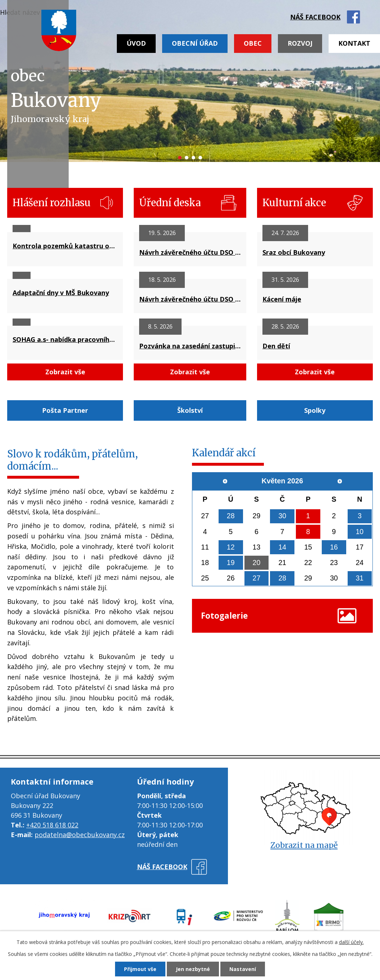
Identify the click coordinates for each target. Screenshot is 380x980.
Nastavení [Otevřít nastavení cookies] (243, 969)
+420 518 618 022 (52, 825)
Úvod (136, 43)
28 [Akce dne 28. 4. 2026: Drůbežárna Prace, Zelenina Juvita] (231, 516)
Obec (253, 43)
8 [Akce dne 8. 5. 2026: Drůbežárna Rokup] (308, 532)
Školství (190, 410)
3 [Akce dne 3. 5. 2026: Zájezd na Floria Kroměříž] (360, 516)
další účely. (351, 942)
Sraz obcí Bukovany (294, 252)
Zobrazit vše (65, 372)
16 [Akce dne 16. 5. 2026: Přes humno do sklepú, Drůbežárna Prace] (334, 547)
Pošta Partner (65, 410)
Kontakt (354, 43)
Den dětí (276, 346)
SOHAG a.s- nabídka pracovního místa (65, 339)
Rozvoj (300, 43)
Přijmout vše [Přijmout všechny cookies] (140, 969)
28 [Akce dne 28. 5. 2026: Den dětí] (282, 579)
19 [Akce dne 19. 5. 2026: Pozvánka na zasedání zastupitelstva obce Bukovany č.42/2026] (231, 563)
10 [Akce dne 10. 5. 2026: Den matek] (360, 532)
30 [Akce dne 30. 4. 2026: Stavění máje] (282, 516)
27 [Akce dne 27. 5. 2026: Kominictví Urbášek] (256, 579)
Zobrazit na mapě (304, 845)
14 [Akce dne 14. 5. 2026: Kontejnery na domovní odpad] (282, 547)
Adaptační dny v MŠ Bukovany (61, 293)
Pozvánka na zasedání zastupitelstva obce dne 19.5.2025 (190, 346)
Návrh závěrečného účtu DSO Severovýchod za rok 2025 (190, 299)
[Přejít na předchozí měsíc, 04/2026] (225, 481)
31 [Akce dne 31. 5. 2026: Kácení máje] (360, 579)
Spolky (315, 410)
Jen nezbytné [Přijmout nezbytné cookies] (193, 969)
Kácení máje (282, 299)
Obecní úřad (195, 43)
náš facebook (315, 17)
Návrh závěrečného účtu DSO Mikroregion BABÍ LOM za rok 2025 (190, 252)
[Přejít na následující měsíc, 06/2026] (339, 481)
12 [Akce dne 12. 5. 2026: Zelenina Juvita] (231, 547)
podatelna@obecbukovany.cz (80, 835)
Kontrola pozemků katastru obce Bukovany (65, 246)
